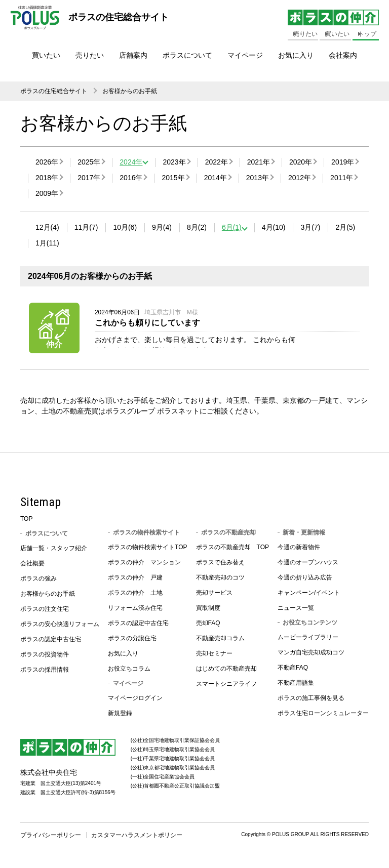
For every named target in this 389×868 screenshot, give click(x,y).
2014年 (216, 178)
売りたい (90, 55)
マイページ (245, 55)
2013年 (258, 178)
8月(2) (197, 227)
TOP (26, 522)
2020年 (301, 162)
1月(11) (47, 243)
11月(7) (86, 227)
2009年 (47, 193)
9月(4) (162, 227)
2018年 (47, 178)
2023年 (174, 162)
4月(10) (274, 227)
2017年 (89, 178)
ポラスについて (187, 55)
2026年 (47, 162)
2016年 (131, 178)
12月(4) (47, 227)
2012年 (300, 178)
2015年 (173, 178)
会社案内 (343, 55)
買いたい (46, 55)
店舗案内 (133, 55)
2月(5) (345, 227)
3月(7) (310, 227)
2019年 (343, 162)
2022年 (217, 162)
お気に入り (296, 55)
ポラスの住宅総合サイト (54, 91)
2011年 (342, 178)
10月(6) (125, 227)
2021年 (259, 162)
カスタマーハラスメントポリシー (137, 838)
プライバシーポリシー (51, 838)
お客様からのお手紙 (130, 91)
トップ (367, 34)
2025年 (89, 162)
